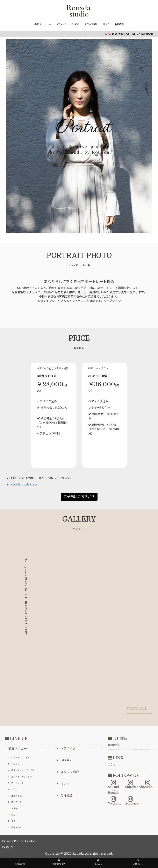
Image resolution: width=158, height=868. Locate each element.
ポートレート (16, 783)
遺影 (12, 821)
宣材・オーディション (20, 777)
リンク (106, 24)
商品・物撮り (16, 827)
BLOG (76, 24)
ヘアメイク (61, 24)
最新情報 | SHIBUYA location (132, 34)
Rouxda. (114, 745)
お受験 (13, 809)
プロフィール (16, 764)
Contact (31, 841)
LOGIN (8, 847)
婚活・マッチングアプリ (21, 770)
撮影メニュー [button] (42, 24)
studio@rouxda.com (22, 484)
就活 (12, 815)
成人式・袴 (15, 802)
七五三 (13, 789)
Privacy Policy (12, 841)
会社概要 (119, 24)
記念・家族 (15, 796)
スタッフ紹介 (91, 24)
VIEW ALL (137, 709)
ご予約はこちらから (79, 497)
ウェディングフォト (19, 758)
